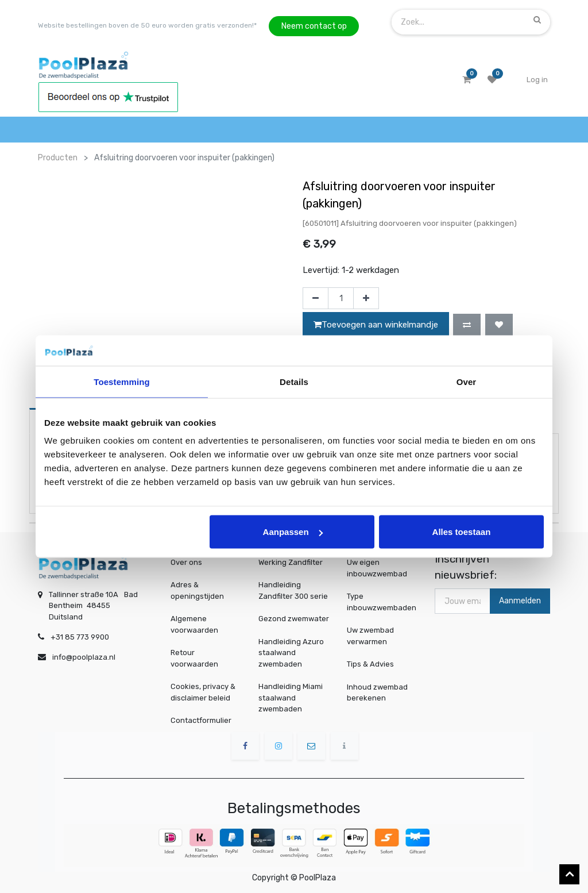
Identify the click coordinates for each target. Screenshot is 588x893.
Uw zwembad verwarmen (372, 636)
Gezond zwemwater (294, 619)
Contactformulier (201, 720)
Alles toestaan (462, 532)
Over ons (186, 562)
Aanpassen (293, 532)
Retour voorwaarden (194, 658)
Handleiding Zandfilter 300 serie (293, 590)
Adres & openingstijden (197, 590)
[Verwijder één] (316, 298)
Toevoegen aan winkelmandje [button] (376, 325)
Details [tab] (294, 381)
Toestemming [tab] (122, 381)
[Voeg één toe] (366, 298)
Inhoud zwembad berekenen (378, 692)
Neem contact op (314, 26)
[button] (467, 325)
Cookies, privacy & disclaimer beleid (203, 692)
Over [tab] (467, 381)
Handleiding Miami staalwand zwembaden (291, 698)
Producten (58, 158)
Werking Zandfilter (291, 562)
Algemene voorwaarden (194, 624)
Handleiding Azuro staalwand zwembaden (291, 653)
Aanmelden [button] (520, 601)
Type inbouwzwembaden (382, 602)
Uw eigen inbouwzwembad (378, 568)
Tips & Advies (372, 663)
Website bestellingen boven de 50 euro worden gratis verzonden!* (147, 25)
